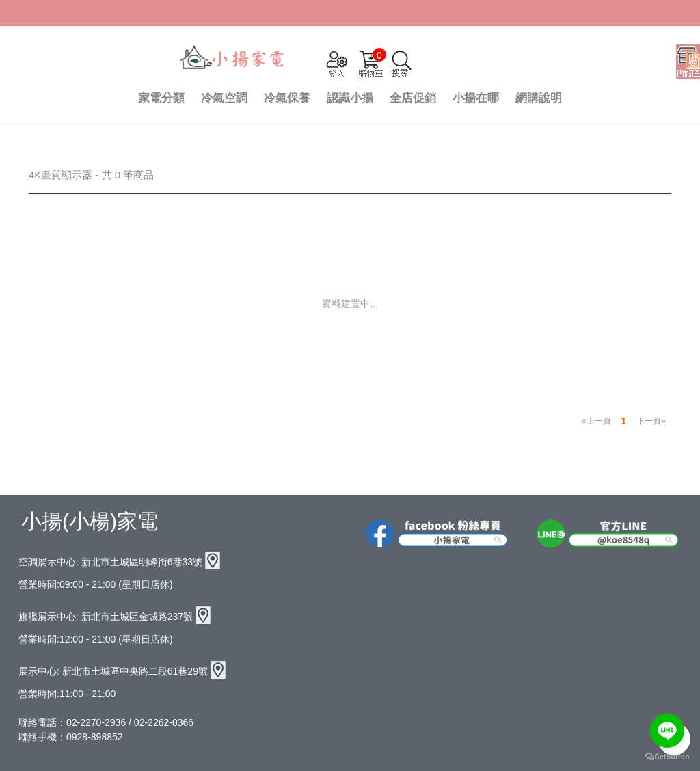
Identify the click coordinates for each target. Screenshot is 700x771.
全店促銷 (413, 98)
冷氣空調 (224, 98)
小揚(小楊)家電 (90, 521)
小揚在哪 (476, 98)
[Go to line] (667, 731)
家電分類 (161, 98)
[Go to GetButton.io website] (667, 757)
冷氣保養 (287, 98)
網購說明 (539, 98)
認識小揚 (350, 98)
